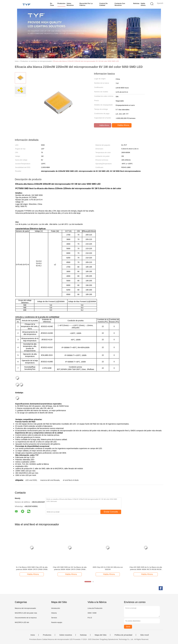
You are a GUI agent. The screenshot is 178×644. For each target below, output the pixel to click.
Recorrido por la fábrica (86, 4)
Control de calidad (103, 4)
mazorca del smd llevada (50, 480)
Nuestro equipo (57, 622)
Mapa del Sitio (101, 635)
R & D (90, 618)
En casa (52, 4)
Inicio (33, 635)
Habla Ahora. (143, 4)
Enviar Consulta (111, 512)
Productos (61, 3)
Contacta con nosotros (120, 4)
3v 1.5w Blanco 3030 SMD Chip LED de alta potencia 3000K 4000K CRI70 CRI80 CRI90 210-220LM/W (32, 568)
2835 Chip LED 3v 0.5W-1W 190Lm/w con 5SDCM (108, 568)
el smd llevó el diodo (71, 480)
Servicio (54, 618)
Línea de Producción (95, 608)
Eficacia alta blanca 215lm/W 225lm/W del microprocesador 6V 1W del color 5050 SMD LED (86, 61)
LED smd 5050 (31, 480)
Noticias (136, 3)
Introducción (56, 608)
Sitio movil (145, 635)
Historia (54, 613)
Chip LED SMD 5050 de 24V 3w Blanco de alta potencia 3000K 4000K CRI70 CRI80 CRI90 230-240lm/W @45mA (70, 568)
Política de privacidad (123, 635)
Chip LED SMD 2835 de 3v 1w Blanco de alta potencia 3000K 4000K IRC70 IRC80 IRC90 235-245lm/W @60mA (146, 568)
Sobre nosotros (70, 4)
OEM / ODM (92, 613)
